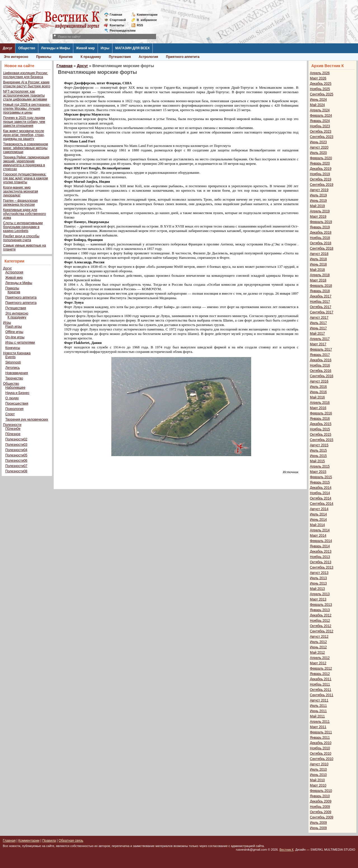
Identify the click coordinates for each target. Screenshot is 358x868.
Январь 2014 (320, 546)
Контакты (117, 25)
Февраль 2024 (321, 116)
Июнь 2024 (318, 100)
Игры (105, 48)
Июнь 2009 (318, 828)
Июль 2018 (318, 259)
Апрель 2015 (320, 466)
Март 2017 (318, 344)
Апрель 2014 (320, 530)
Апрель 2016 (320, 403)
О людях (12, 398)
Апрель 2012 (320, 658)
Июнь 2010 (318, 775)
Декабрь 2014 (321, 488)
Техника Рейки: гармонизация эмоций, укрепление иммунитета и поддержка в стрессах (26, 163)
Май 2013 (317, 589)
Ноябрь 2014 (320, 493)
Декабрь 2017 (321, 296)
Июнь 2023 (318, 142)
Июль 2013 (318, 578)
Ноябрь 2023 (320, 126)
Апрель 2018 (320, 275)
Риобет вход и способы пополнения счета (21, 238)
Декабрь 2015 (321, 424)
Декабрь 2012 (321, 615)
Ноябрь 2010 (320, 748)
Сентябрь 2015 (322, 440)
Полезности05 (16, 455)
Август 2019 (319, 190)
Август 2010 (319, 764)
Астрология (149, 57)
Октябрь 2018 (321, 243)
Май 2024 (317, 105)
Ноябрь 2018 (320, 238)
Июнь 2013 (318, 583)
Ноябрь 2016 (320, 365)
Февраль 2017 (321, 349)
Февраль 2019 (321, 222)
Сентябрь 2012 (322, 631)
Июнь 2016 (318, 392)
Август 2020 (319, 147)
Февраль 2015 (321, 477)
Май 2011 (317, 716)
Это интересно (16, 57)
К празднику (91, 57)
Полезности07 (16, 466)
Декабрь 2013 (321, 552)
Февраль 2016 (321, 413)
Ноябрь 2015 (320, 429)
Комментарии (147, 15)
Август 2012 (319, 637)
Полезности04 (16, 450)
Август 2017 (319, 318)
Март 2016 (318, 408)
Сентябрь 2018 (322, 248)
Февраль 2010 (321, 791)
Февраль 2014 (321, 541)
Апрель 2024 (320, 110)
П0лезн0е (13, 429)
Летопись (13, 368)
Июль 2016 (318, 387)
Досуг (8, 48)
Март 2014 (318, 536)
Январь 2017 (320, 355)
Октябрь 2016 (321, 371)
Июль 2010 (318, 770)
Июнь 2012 (318, 647)
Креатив (66, 57)
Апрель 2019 (320, 211)
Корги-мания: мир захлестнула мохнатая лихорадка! (21, 191)
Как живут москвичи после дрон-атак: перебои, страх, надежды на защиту (24, 135)
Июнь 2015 (318, 456)
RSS (140, 25)
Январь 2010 (320, 796)
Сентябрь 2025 (322, 94)
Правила (49, 841)
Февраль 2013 (321, 605)
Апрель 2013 (320, 594)
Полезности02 (16, 439)
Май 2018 (317, 270)
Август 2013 (319, 573)
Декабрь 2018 (321, 233)
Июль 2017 (318, 323)
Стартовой (118, 20)
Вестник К (287, 850)
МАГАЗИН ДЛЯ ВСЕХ (132, 48)
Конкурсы (13, 348)
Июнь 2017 (318, 328)
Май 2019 (317, 206)
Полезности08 (16, 471)
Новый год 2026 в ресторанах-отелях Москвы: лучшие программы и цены (27, 109)
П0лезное (13, 434)
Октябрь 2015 (321, 435)
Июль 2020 (318, 153)
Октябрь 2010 (321, 754)
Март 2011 (318, 727)
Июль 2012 (318, 642)
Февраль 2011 (321, 732)
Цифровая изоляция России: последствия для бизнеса (25, 75)
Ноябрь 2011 (320, 684)
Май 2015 (317, 461)
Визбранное (147, 20)
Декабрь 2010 (321, 743)
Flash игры (14, 327)
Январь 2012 (320, 674)
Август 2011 (319, 700)
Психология (14, 409)
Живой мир (85, 48)
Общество (27, 48)
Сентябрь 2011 (322, 695)
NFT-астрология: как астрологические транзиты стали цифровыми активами (25, 95)
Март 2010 (318, 785)
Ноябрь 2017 (320, 302)
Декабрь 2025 (321, 84)
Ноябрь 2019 (320, 174)
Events (10, 357)
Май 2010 (317, 780)
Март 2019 (318, 217)
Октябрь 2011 (321, 690)
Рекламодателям (120, 31)
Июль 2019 (318, 195)
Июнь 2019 (318, 201)
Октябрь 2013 (321, 562)
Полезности (12, 425)
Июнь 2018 (318, 264)
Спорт (10, 414)
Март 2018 (318, 280)
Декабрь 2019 (321, 169)
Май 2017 (317, 334)
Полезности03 (16, 445)
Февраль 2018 (321, 286)
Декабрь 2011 (321, 679)
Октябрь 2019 (321, 179)
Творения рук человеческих (27, 419)
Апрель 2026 (320, 73)
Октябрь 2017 (321, 307)
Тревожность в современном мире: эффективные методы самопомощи (26, 148)
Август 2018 (319, 254)
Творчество (14, 378)
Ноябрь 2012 (320, 621)
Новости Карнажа (17, 353)
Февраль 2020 (321, 158)
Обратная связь (71, 841)
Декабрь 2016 (321, 360)
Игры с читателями (20, 342)
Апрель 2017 (320, 339)
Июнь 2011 (318, 711)
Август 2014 (319, 509)
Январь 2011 (320, 738)
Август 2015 (319, 445)
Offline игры (14, 332)
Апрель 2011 (320, 722)
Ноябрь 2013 (320, 557)
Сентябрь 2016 (322, 376)
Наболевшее (15, 388)
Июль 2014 (318, 514)
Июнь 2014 (318, 520)
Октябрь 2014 (321, 498)
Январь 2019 (320, 227)
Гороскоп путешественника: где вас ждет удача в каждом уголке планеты (25, 178)
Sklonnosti (13, 362)
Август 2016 (319, 381)
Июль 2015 (318, 451)
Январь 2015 (320, 482)
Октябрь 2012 (321, 626)
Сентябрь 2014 (322, 504)
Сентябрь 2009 (322, 817)
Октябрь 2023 (321, 132)
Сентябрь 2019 (322, 185)
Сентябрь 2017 (322, 312)
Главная (116, 15)
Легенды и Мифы (56, 48)
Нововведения (17, 373)
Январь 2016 (320, 419)
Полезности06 (16, 461)
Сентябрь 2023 (322, 137)
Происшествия (17, 403)
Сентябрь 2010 (322, 759)
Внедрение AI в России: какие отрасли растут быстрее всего (27, 84)
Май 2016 (317, 397)
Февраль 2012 (321, 668)
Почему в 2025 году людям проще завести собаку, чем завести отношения (24, 122)
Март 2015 (318, 472)
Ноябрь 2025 (320, 89)
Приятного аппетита (183, 57)
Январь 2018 (320, 291)
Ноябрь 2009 (320, 807)
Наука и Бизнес (17, 393)
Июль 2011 (318, 706)
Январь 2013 (320, 610)
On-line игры (15, 337)
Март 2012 (318, 663)
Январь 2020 (320, 163)
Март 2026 (318, 78)
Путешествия (120, 57)
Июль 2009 (318, 823)
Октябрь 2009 (321, 812)
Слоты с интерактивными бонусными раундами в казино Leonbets (23, 227)
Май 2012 (317, 653)
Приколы (44, 57)
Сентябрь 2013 (322, 567)
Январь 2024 (320, 121)
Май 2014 (317, 525)
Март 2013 (318, 599)
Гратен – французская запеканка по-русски (20, 203)
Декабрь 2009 (321, 801)
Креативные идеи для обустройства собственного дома (24, 214)
